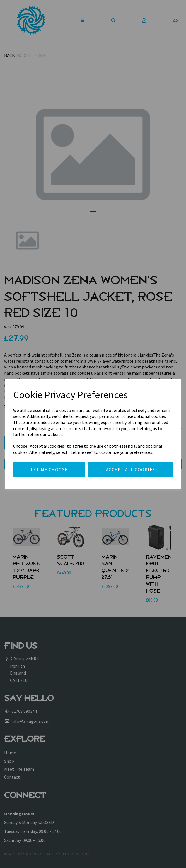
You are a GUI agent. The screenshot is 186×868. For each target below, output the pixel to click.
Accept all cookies (131, 469)
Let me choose (49, 469)
